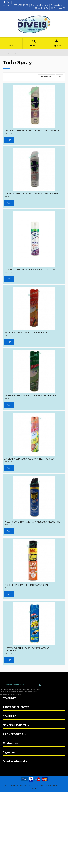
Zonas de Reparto (40, 5)
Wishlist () (42, 8)
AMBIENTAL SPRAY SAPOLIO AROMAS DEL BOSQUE (30, 396)
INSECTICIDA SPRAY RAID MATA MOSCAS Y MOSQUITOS (32, 522)
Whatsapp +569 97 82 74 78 (16, 5)
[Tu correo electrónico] (18, 685)
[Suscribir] (40, 685)
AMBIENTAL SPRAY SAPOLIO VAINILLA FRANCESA (29, 459)
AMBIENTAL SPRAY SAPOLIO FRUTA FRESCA (27, 332)
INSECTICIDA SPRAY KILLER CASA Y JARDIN (26, 585)
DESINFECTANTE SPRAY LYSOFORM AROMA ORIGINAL (31, 194)
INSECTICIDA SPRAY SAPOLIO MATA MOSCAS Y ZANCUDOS (28, 649)
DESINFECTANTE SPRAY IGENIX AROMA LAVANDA (30, 269)
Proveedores (57, 5)
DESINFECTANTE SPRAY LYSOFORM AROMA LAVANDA (32, 131)
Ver (9, 140)
